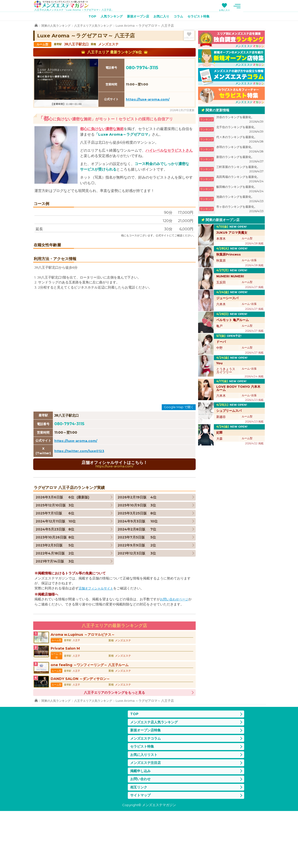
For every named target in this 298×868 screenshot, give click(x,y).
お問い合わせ (141, 835)
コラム (181, 17)
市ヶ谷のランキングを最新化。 (240, 210)
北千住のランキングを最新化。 (240, 130)
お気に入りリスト (145, 809)
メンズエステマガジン (64, 5)
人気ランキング (109, 17)
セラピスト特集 (202, 17)
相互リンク (139, 843)
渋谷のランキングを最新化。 (240, 120)
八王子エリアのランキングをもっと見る (114, 745)
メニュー (260, 6)
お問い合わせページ (175, 649)
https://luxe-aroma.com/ (148, 100)
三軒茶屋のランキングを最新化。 (240, 170)
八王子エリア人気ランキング (97, 27)
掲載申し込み (141, 826)
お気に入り (247, 10)
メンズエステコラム (147, 792)
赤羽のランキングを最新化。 (240, 150)
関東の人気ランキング (57, 27)
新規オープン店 (137, 17)
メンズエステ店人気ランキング (156, 775)
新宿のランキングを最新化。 (240, 160)
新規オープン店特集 (147, 783)
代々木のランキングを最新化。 (240, 140)
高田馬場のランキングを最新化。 (240, 180)
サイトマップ (141, 852)
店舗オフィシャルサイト (97, 638)
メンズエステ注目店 (147, 818)
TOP (88, 17)
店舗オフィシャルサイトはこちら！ (114, 514)
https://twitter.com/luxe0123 (81, 500)
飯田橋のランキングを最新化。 (240, 190)
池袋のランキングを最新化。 (240, 200)
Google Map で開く (179, 456)
